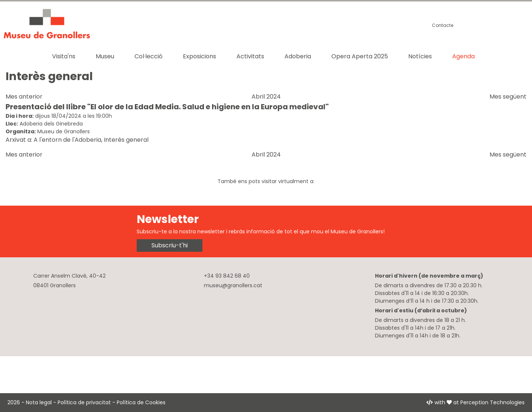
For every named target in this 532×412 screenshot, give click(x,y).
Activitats (250, 56)
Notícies (420, 56)
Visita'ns (64, 56)
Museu (105, 56)
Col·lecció (149, 56)
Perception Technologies (492, 402)
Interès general (126, 140)
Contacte (443, 25)
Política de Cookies (141, 402)
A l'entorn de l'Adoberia (67, 140)
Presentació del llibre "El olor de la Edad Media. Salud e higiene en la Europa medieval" (167, 107)
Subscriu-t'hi (170, 245)
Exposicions (199, 56)
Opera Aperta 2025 (360, 56)
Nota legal (39, 402)
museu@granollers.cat (233, 285)
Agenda (463, 56)
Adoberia (298, 56)
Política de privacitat (84, 402)
